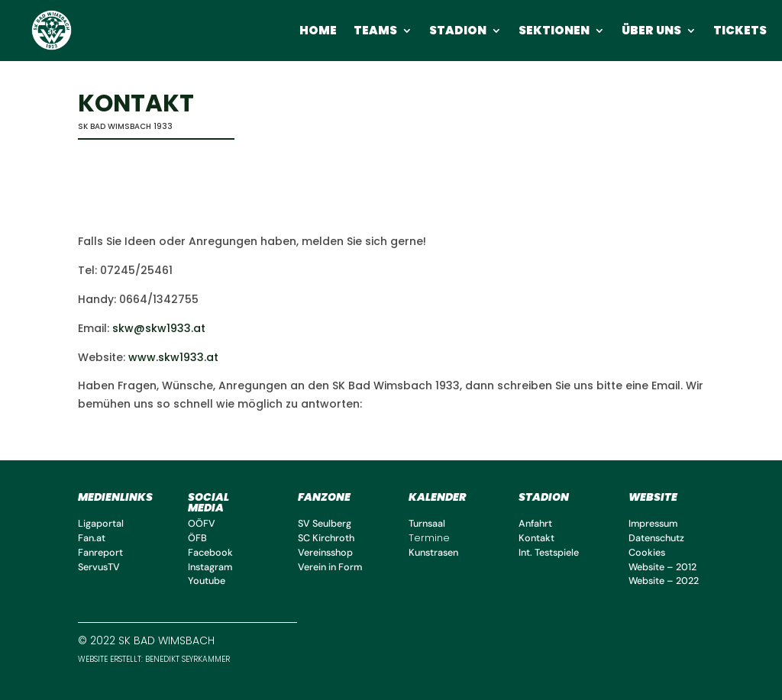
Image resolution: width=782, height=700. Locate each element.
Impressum (653, 524)
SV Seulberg (325, 524)
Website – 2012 (662, 567)
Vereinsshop (325, 553)
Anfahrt (535, 524)
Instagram (210, 567)
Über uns (651, 32)
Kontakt (536, 538)
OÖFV (202, 524)
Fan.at (92, 538)
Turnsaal (427, 524)
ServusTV (99, 567)
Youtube (207, 581)
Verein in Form (330, 567)
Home (318, 32)
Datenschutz (656, 538)
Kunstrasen (433, 553)
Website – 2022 (664, 581)
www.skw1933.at (173, 357)
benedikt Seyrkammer (186, 659)
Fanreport (100, 553)
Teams (375, 32)
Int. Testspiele (549, 553)
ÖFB (197, 538)
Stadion (458, 32)
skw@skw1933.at (159, 328)
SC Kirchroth (326, 538)
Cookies (647, 553)
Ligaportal (101, 524)
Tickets (740, 32)
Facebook (210, 553)
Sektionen (554, 32)
